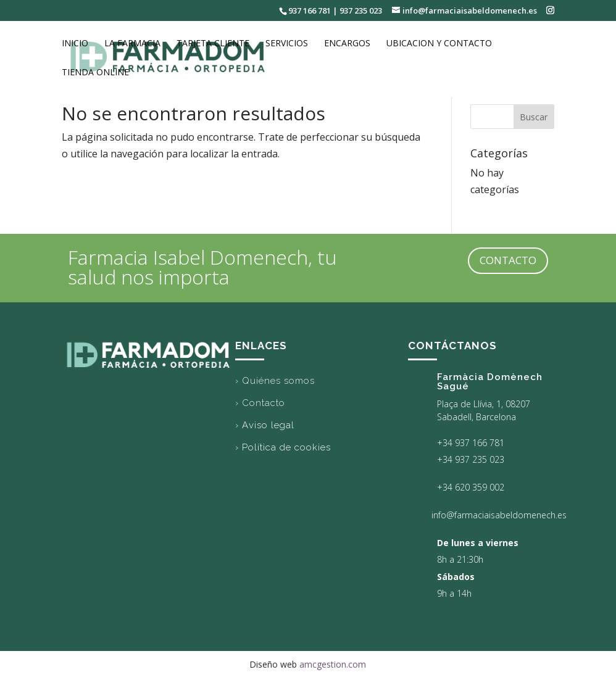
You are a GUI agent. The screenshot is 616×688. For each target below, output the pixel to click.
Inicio (75, 44)
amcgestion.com (333, 664)
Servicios (287, 44)
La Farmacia (132, 44)
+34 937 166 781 (471, 443)
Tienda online (95, 73)
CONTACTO (508, 260)
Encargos (347, 44)
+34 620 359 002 (471, 487)
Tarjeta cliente (213, 44)
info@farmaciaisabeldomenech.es (499, 515)
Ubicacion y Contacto (439, 44)
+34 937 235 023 (471, 459)
